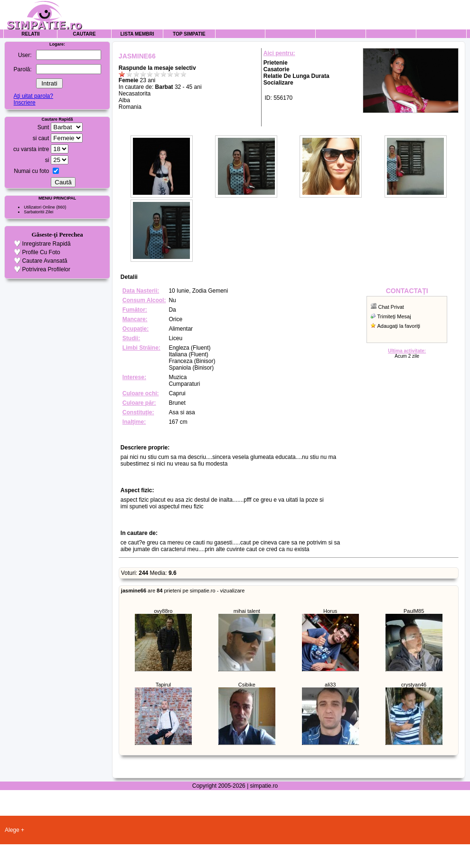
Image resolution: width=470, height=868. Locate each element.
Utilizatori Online (39, 207)
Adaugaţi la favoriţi (399, 326)
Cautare (85, 34)
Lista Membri (137, 34)
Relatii (30, 34)
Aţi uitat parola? (33, 96)
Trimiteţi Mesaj (394, 316)
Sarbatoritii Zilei (38, 212)
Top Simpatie (189, 34)
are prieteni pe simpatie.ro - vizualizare (183, 591)
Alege (12, 830)
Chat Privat (391, 307)
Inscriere (25, 103)
